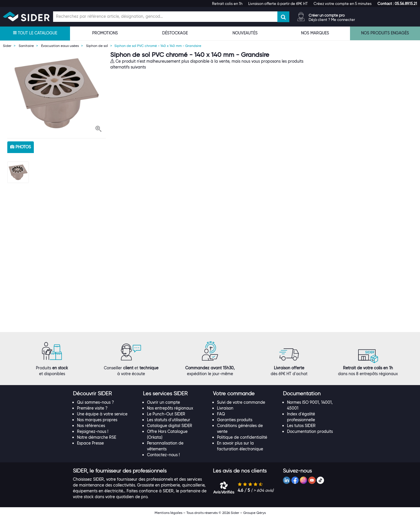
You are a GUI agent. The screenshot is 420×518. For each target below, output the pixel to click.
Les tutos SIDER (301, 426)
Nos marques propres (97, 420)
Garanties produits (235, 420)
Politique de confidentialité (242, 437)
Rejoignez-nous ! (93, 431)
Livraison (225, 408)
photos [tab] (21, 147)
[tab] (105, 394)
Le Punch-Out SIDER (166, 414)
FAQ (221, 414)
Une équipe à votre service (102, 414)
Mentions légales (168, 513)
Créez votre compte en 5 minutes (343, 3)
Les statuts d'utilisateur (169, 420)
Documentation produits (310, 431)
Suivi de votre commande (241, 402)
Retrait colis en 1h (227, 3)
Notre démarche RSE (97, 437)
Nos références (91, 426)
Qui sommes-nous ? (96, 402)
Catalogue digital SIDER (170, 426)
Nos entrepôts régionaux (170, 408)
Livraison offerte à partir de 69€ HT (278, 3)
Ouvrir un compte (163, 402)
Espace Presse (90, 443)
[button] (397, 3)
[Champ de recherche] (165, 17)
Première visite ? (92, 408)
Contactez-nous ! (163, 455)
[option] (57, 93)
